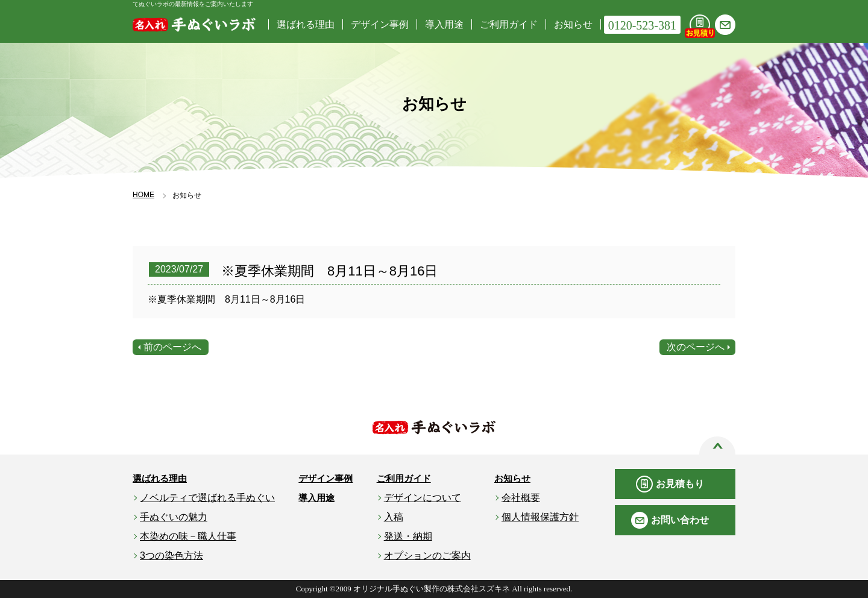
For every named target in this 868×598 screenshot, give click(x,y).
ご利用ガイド (509, 24)
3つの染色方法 (171, 556)
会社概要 (521, 498)
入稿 (394, 517)
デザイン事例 (380, 24)
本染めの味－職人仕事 (188, 536)
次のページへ (696, 347)
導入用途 (444, 24)
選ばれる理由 (306, 24)
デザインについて (423, 498)
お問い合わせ (680, 520)
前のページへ (172, 347)
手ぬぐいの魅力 (174, 517)
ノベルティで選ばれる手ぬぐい (207, 498)
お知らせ (573, 24)
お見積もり (680, 484)
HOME (143, 195)
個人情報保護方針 (540, 517)
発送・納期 (408, 536)
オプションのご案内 (427, 556)
